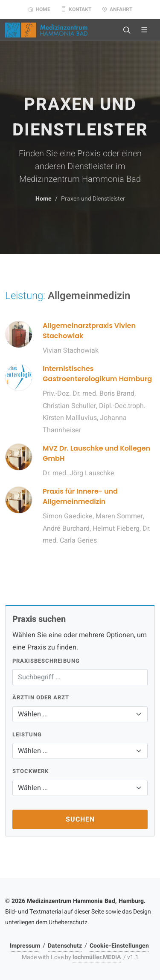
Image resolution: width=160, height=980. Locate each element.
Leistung (27, 734)
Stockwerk (31, 771)
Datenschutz (65, 946)
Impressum (25, 946)
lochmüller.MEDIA (97, 957)
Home (39, 9)
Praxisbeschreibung (46, 661)
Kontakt (76, 9)
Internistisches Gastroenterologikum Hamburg (97, 374)
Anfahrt (117, 9)
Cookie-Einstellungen (119, 946)
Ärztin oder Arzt (41, 697)
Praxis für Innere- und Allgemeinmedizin (80, 496)
